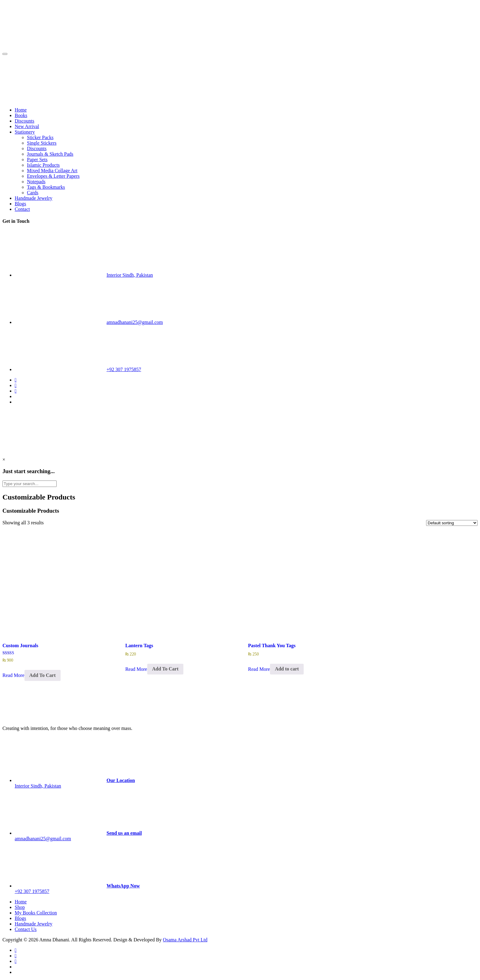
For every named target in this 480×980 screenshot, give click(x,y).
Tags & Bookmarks (46, 187)
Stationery (25, 132)
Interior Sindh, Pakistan (130, 275)
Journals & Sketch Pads (50, 154)
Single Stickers (42, 143)
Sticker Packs (40, 137)
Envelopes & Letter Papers (53, 176)
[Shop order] (452, 523)
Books (21, 115)
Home (21, 110)
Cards (33, 193)
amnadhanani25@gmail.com (135, 322)
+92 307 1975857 (124, 369)
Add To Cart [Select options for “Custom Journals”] (43, 675)
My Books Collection (36, 913)
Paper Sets (37, 160)
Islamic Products (43, 165)
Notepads (36, 182)
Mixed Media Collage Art (52, 171)
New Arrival (27, 126)
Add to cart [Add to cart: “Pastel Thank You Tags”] (287, 669)
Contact (22, 209)
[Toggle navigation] (5, 54)
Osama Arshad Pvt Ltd (185, 940)
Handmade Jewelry (34, 198)
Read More (13, 675)
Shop (20, 907)
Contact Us (26, 929)
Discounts (24, 121)
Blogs (20, 204)
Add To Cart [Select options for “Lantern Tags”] (165, 669)
